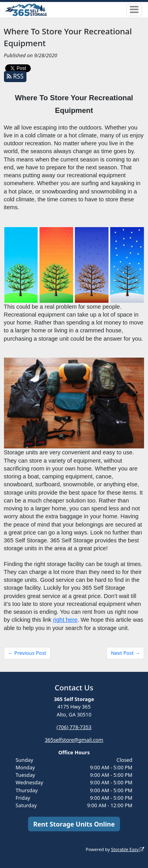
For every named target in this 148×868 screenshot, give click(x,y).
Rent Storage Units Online (74, 824)
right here (65, 620)
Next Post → (126, 653)
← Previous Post (27, 653)
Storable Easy (127, 849)
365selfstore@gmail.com (74, 740)
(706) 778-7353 (74, 727)
